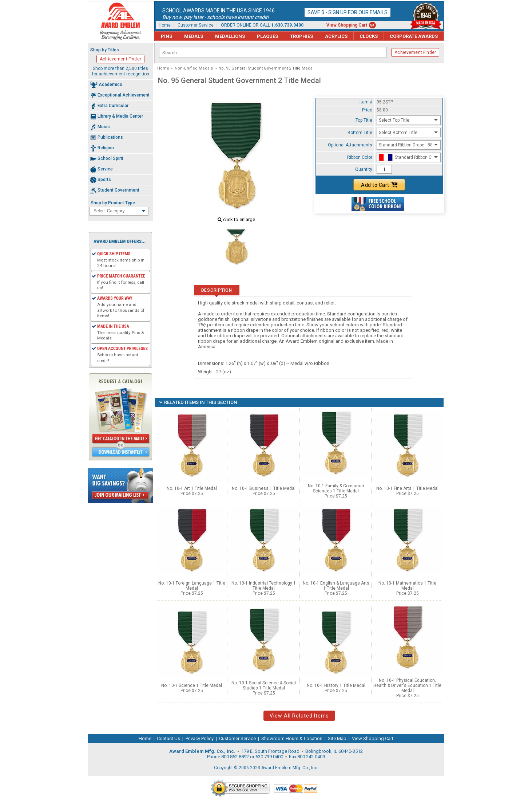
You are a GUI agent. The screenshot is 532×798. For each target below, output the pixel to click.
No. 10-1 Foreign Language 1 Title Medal (192, 586)
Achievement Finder (415, 52)
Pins (166, 36)
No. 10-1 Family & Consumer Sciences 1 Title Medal (336, 488)
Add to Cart (379, 185)
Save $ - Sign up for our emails (348, 12)
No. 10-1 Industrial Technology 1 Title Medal (264, 586)
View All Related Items (299, 716)
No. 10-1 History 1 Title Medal (336, 685)
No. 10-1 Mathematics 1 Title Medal (407, 586)
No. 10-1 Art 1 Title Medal (192, 488)
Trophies (301, 36)
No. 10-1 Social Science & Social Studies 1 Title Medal (264, 685)
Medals (194, 36)
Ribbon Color (360, 157)
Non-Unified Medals (194, 68)
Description (217, 290)
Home (165, 25)
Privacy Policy (200, 738)
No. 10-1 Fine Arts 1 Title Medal (407, 488)
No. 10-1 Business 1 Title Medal (264, 488)
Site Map (337, 738)
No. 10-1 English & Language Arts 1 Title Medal (336, 586)
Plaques (267, 36)
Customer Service (196, 25)
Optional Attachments (350, 145)
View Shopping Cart (347, 25)
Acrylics (336, 36)
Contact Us (168, 738)
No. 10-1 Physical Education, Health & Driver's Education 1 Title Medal (407, 685)
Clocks (369, 36)
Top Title (364, 120)
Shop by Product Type (113, 203)
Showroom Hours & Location (292, 738)
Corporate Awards (414, 36)
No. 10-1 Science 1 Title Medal (192, 685)
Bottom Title (360, 133)
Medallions (230, 36)
